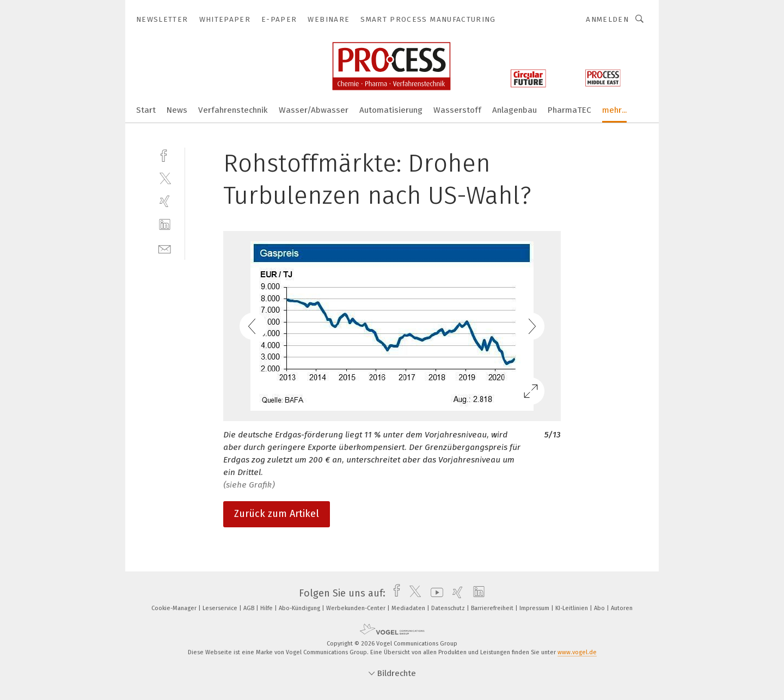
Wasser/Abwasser (314, 110)
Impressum (535, 608)
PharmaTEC (569, 110)
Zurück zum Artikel (277, 514)
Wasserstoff (457, 110)
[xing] (165, 201)
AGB (250, 608)
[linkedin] (165, 225)
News (177, 110)
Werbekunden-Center (357, 608)
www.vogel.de (577, 652)
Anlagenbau (514, 110)
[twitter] (165, 178)
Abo (600, 608)
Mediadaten (409, 608)
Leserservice (221, 608)
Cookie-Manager (175, 608)
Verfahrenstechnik (233, 110)
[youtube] (434, 593)
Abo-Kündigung (300, 608)
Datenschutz (449, 608)
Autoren (622, 608)
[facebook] (165, 154)
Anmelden (607, 19)
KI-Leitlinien (572, 608)
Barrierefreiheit (493, 608)
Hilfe (267, 608)
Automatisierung (391, 110)
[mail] (165, 248)
